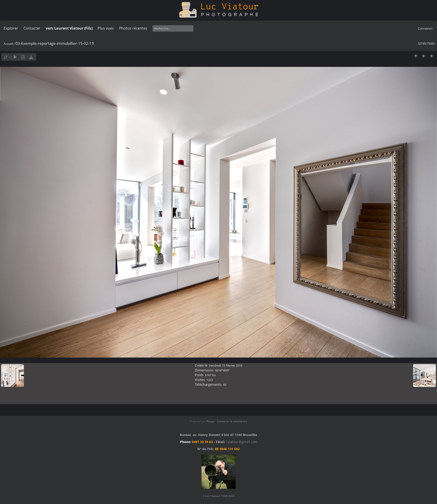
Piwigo (211, 421)
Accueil (8, 44)
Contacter (32, 28)
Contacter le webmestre (232, 421)
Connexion (425, 28)
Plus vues (106, 28)
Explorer (11, 28)
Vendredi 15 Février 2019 (226, 365)
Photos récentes (133, 28)
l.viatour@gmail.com (242, 442)
